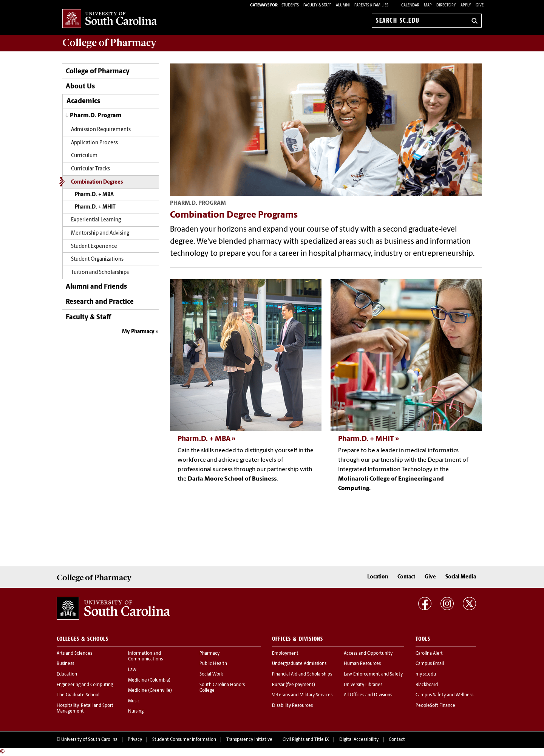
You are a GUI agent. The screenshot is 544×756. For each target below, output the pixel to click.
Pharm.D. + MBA (94, 195)
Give (480, 5)
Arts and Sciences (74, 654)
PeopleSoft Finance (435, 706)
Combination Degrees (97, 182)
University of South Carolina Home (110, 19)
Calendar (410, 5)
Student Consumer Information (184, 740)
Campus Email (430, 664)
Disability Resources (292, 706)
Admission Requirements (101, 130)
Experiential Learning (96, 220)
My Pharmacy (138, 332)
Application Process (94, 143)
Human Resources (362, 664)
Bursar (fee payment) (294, 685)
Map (428, 5)
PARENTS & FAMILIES (371, 5)
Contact (406, 577)
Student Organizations (97, 259)
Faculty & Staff (88, 318)
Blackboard (427, 685)
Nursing (136, 711)
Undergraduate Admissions (299, 664)
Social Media (461, 577)
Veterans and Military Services (302, 695)
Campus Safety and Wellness (444, 695)
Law (132, 670)
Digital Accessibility (359, 740)
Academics (83, 101)
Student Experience (94, 247)
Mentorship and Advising (100, 233)
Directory (446, 5)
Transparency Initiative (249, 740)
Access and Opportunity (368, 654)
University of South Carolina (89, 740)
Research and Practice (100, 302)
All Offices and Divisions (368, 695)
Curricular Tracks (90, 169)
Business (65, 664)
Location (378, 577)
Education (67, 674)
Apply (466, 5)
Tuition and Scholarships (100, 273)
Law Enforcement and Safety (373, 674)
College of (109, 43)
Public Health (213, 664)
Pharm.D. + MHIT (95, 207)
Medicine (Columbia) (149, 680)
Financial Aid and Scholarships (302, 674)
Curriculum (84, 156)
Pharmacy (209, 654)
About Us (80, 87)
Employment (285, 654)
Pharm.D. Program (96, 116)
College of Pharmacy (98, 72)
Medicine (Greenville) (150, 691)
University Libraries (363, 685)
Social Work (211, 674)
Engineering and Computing (85, 685)
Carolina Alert (429, 654)
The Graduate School (78, 695)
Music (134, 701)
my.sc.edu (426, 674)
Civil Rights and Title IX (306, 740)
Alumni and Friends (96, 287)
